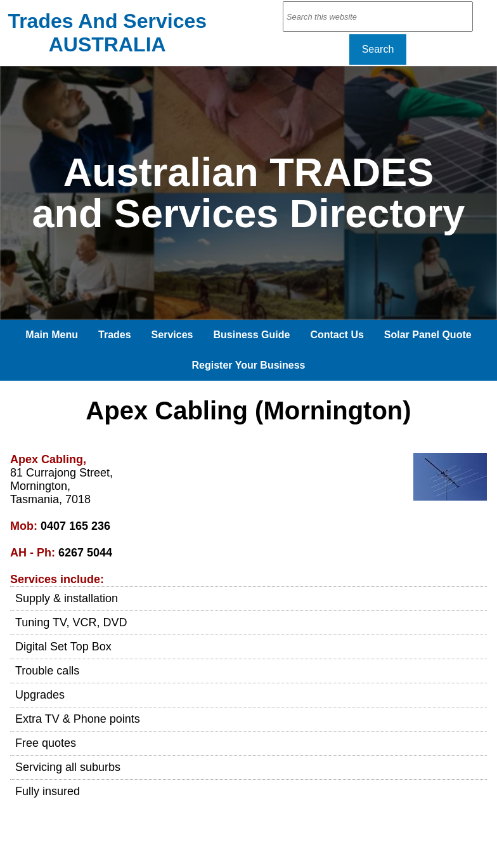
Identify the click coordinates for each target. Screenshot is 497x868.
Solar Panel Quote (428, 335)
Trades (115, 335)
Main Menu (52, 335)
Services (172, 335)
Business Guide (251, 335)
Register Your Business (248, 365)
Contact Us (337, 335)
